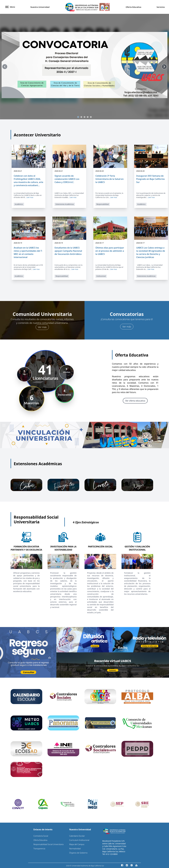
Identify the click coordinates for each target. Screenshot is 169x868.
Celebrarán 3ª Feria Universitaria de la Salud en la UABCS (110, 179)
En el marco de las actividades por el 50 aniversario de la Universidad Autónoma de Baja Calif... (28, 267)
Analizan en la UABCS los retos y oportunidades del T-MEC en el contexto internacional (28, 252)
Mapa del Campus (77, 844)
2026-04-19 (18, 243)
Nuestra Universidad (40, 7)
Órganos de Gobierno (78, 853)
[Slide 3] (84, 117)
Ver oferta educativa (135, 401)
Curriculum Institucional (79, 840)
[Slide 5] (91, 117)
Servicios (161, 7)
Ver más (42, 327)
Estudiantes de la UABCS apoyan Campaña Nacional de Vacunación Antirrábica (68, 251)
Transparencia (39, 848)
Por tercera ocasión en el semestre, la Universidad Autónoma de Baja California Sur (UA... (109, 195)
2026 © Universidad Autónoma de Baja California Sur (85, 866)
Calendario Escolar (77, 836)
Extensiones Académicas (65, 204)
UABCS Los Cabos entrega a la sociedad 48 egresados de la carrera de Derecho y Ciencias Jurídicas (151, 252)
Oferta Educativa (133, 7)
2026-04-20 (100, 171)
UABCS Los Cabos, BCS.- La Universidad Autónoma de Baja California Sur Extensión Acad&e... (69, 195)
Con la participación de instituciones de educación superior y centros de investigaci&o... (151, 195)
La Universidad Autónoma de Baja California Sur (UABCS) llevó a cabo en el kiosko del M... (28, 195)
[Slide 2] (81, 117)
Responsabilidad (103, 204)
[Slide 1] (78, 117)
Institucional (101, 276)
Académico (19, 204)
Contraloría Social (41, 836)
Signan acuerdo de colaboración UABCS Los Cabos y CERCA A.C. (67, 179)
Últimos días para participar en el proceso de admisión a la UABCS (110, 251)
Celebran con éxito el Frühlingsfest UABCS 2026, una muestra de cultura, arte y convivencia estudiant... (28, 181)
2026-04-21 (18, 171)
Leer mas (30, 197)
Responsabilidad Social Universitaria (48, 844)
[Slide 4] (88, 117)
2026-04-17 (100, 243)
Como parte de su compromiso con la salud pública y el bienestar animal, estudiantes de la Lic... (68, 267)
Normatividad (75, 848)
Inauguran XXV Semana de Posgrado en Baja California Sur (150, 179)
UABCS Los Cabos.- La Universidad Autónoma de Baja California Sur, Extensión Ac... (149, 267)
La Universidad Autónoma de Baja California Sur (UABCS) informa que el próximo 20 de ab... (109, 267)
